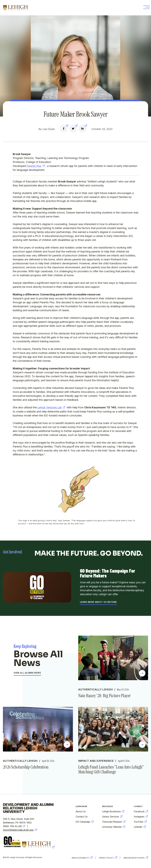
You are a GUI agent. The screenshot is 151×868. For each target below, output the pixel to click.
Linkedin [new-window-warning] (140, 827)
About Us (81, 812)
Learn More (81, 807)
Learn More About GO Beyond (98, 602)
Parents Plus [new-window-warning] (36, 166)
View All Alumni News (27, 673)
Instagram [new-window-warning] (141, 817)
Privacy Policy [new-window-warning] (108, 858)
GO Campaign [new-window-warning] (85, 822)
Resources (107, 807)
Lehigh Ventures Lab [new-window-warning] (52, 407)
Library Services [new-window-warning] (112, 817)
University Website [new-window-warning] (114, 827)
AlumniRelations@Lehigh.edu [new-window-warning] (20, 830)
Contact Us (82, 817)
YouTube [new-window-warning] (140, 822)
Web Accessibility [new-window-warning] (81, 858)
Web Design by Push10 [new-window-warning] (136, 858)
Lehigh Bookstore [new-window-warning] (113, 812)
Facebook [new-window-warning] (141, 812)
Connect (138, 807)
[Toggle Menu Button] (145, 8)
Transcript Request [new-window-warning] (114, 822)
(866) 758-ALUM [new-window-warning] (14, 826)
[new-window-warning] (64, 129)
